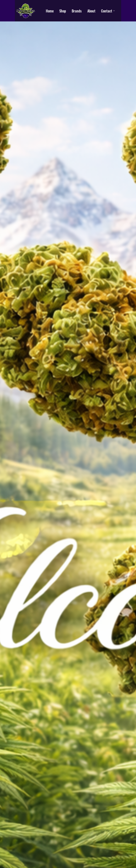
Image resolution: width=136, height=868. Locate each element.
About (91, 11)
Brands (77, 11)
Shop (63, 11)
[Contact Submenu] (115, 11)
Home (50, 11)
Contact (107, 11)
